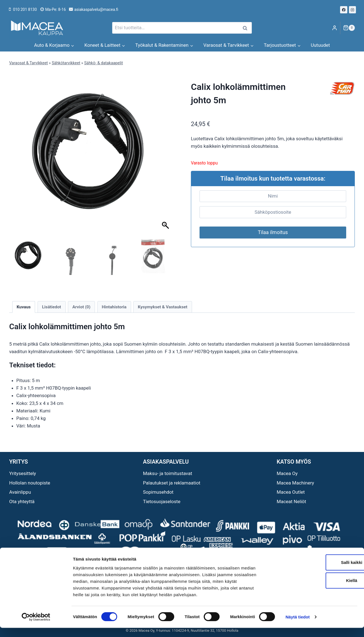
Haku (247, 28)
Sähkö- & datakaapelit (103, 63)
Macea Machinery (295, 483)
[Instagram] (353, 10)
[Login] (335, 28)
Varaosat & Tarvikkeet (29, 63)
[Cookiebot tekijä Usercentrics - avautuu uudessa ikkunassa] (36, 626)
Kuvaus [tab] (24, 307)
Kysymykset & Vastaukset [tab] (163, 307)
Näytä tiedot (298, 626)
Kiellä (318, 590)
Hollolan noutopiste (30, 483)
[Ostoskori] (349, 28)
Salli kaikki (318, 571)
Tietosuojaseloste (162, 501)
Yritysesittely (23, 473)
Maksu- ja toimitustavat (168, 473)
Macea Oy (287, 473)
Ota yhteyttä (22, 501)
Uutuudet (320, 45)
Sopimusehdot (158, 492)
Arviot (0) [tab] (81, 307)
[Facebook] (344, 10)
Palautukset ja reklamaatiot (172, 483)
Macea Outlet (291, 492)
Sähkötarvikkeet (66, 63)
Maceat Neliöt (291, 501)
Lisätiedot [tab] (51, 307)
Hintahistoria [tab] (114, 307)
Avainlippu (20, 492)
